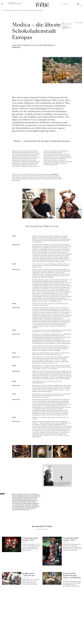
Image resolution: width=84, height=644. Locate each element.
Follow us (66, 4)
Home (3, 10)
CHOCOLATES (11, 3)
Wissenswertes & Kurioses (12, 10)
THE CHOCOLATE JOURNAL (14, 4)
